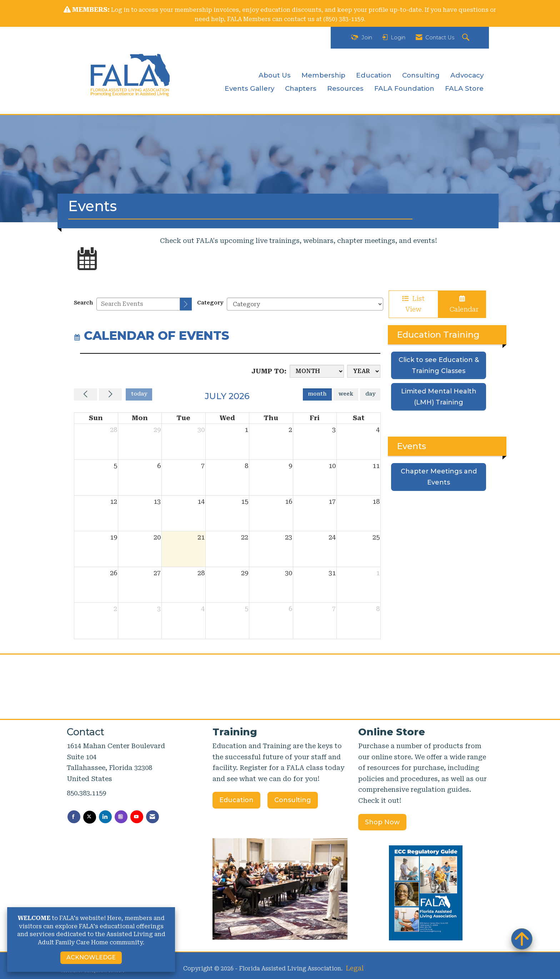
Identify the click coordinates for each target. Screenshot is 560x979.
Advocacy (467, 75)
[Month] (317, 371)
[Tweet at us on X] (90, 817)
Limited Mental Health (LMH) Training (439, 397)
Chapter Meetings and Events (439, 477)
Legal (355, 968)
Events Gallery (249, 88)
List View (413, 304)
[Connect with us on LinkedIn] (105, 817)
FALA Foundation (404, 88)
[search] (186, 304)
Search (83, 303)
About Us (275, 75)
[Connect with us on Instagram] (121, 817)
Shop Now (382, 822)
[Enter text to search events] (138, 304)
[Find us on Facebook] (74, 817)
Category (210, 303)
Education (374, 75)
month (317, 394)
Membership (323, 75)
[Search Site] (467, 38)
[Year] (364, 371)
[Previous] (86, 394)
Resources (345, 88)
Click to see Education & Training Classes (439, 365)
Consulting (421, 75)
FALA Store (464, 88)
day (370, 394)
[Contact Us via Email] (152, 817)
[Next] (111, 394)
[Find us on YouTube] (137, 817)
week (346, 394)
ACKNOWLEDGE (91, 957)
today (139, 394)
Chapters (301, 88)
